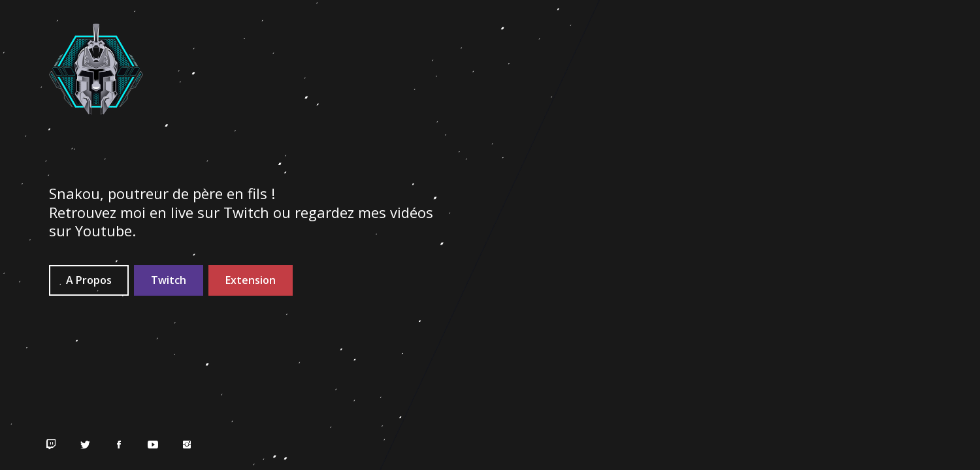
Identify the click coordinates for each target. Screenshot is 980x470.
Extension (251, 280)
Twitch (169, 280)
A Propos (89, 280)
